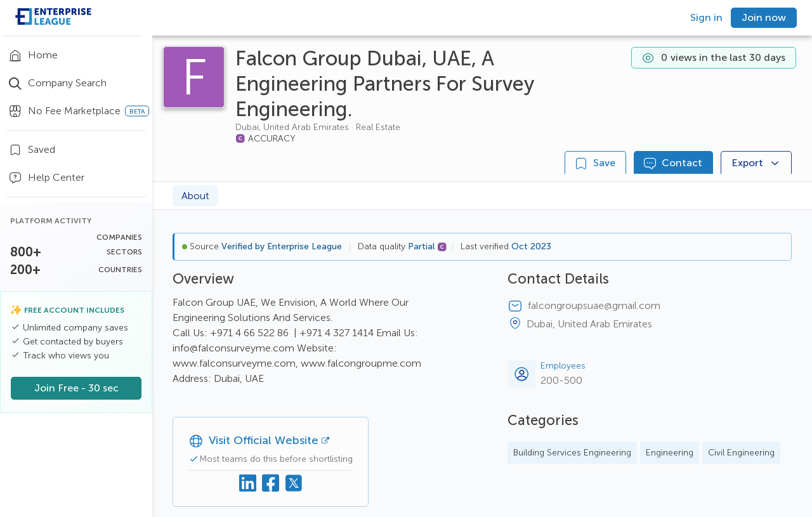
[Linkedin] (248, 483)
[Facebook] (271, 483)
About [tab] (195, 196)
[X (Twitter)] (294, 483)
